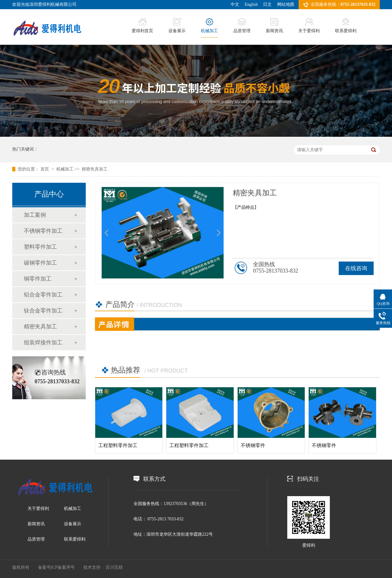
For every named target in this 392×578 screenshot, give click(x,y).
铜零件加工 (38, 279)
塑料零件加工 (40, 247)
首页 (45, 169)
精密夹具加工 (95, 169)
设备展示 (177, 26)
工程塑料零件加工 (118, 445)
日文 (267, 4)
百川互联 (114, 567)
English (251, 4)
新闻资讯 (274, 26)
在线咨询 (356, 268)
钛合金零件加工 (43, 311)
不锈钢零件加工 (43, 231)
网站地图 (286, 4)
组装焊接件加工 (43, 343)
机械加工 (209, 26)
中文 (235, 4)
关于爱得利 (309, 26)
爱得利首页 (142, 26)
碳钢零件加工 (40, 263)
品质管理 (242, 26)
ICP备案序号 (63, 567)
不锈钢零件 (253, 445)
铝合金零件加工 (43, 295)
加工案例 (35, 215)
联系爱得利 (346, 26)
